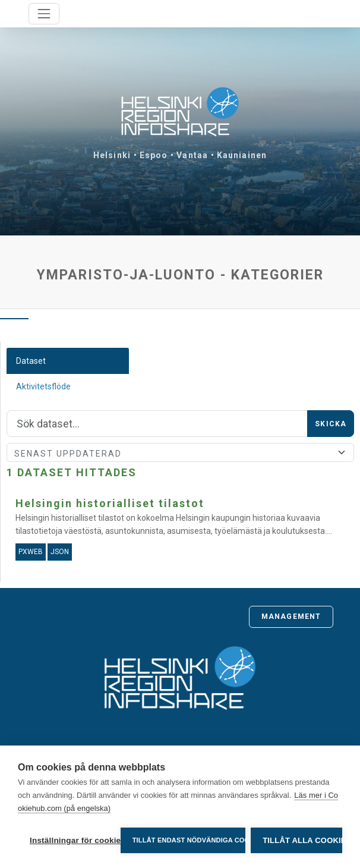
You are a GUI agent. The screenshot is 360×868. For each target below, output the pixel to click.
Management (291, 617)
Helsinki (112, 155)
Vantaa (192, 155)
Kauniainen (242, 155)
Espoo (154, 155)
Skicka (331, 424)
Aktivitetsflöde (43, 386)
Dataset (31, 361)
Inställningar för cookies (72, 840)
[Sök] (157, 424)
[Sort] (180, 452)
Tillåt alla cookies (303, 840)
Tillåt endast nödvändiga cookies (188, 840)
